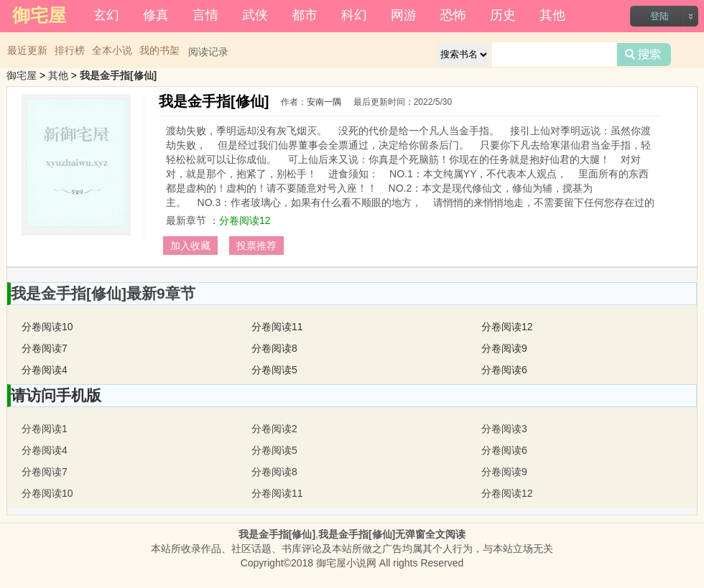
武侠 (255, 15)
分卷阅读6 (504, 370)
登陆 (659, 16)
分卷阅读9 (504, 348)
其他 (552, 15)
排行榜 (70, 50)
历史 (503, 15)
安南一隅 (324, 102)
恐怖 (453, 15)
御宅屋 (22, 75)
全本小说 (112, 50)
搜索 (644, 55)
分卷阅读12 (245, 220)
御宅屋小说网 (346, 563)
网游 (404, 15)
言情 (205, 15)
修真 (156, 15)
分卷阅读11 (277, 327)
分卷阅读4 (45, 370)
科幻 (354, 15)
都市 (305, 15)
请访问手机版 (56, 395)
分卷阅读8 (274, 348)
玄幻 (106, 15)
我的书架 (159, 50)
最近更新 (27, 50)
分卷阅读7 (45, 348)
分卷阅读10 (47, 327)
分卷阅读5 (274, 370)
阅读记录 (208, 52)
